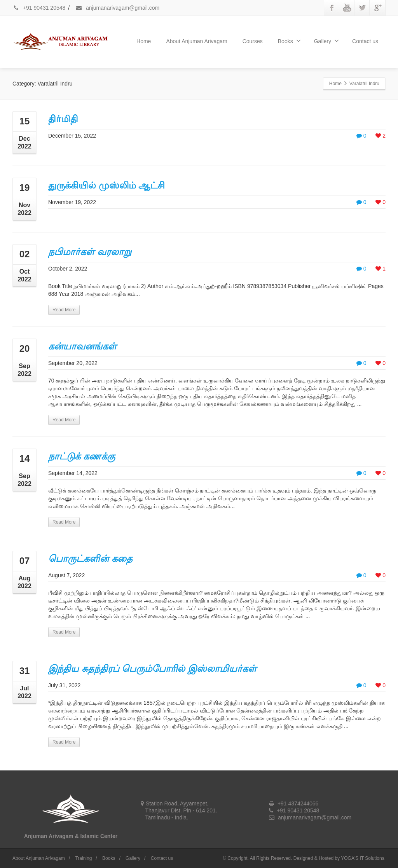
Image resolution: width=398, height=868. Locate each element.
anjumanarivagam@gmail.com (117, 8)
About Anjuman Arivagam (196, 41)
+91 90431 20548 (39, 8)
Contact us (365, 41)
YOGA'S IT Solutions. (363, 858)
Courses (253, 41)
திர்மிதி (63, 119)
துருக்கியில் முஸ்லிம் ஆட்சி (106, 185)
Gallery (326, 41)
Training (83, 858)
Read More (64, 310)
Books (289, 41)
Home (144, 41)
